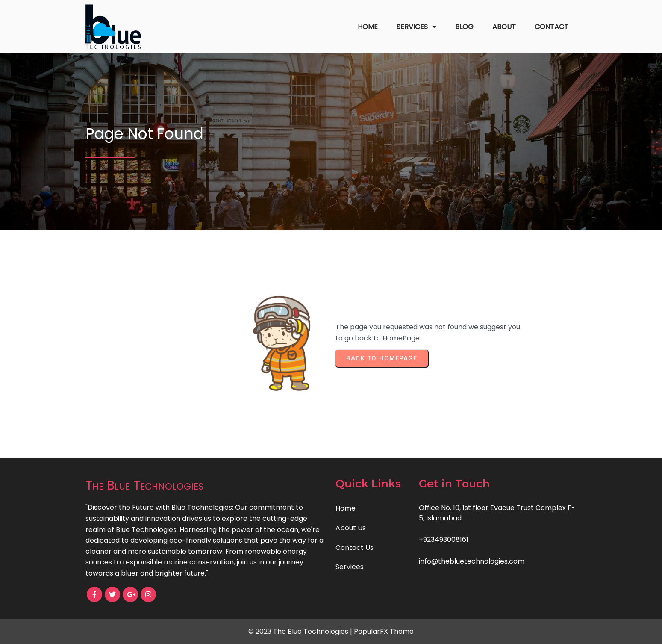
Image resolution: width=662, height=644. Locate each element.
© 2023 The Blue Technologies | (301, 631)
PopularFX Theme (384, 631)
